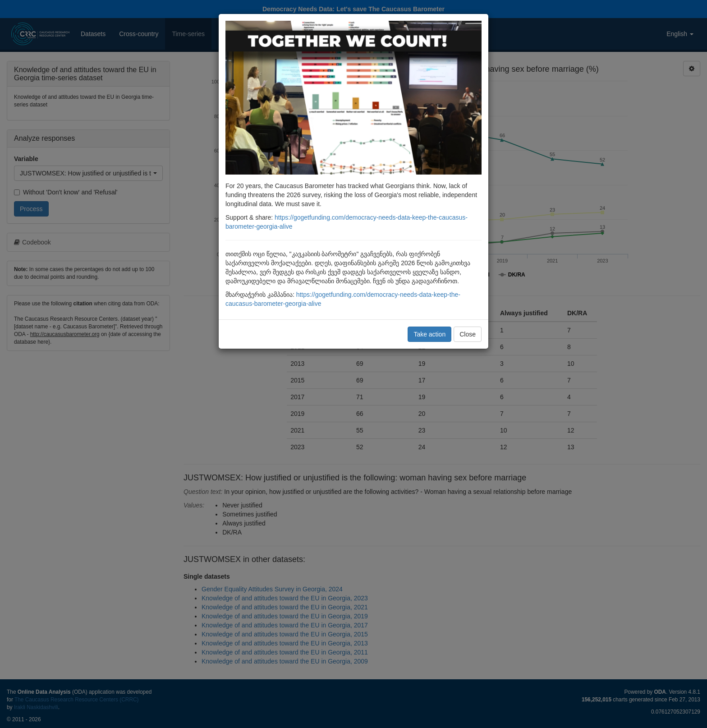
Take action (429, 334)
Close (468, 334)
